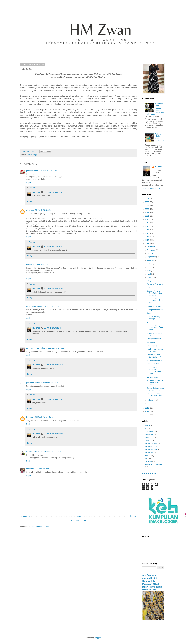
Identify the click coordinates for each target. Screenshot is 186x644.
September (152, 257)
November (151, 250)
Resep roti (149, 452)
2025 (147, 202)
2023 (147, 209)
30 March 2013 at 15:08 (53, 434)
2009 (147, 415)
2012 (147, 408)
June (149, 267)
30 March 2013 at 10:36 (52, 383)
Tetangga (150, 287)
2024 (147, 206)
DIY (146, 428)
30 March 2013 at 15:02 (53, 399)
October (151, 253)
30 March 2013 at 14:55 (53, 328)
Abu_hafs (30, 210)
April (149, 274)
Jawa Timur (149, 437)
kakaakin (30, 264)
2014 (147, 240)
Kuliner (147, 440)
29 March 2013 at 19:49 (44, 264)
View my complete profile (152, 188)
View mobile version (78, 521)
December (151, 246)
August (150, 260)
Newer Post (25, 516)
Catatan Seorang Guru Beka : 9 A (154, 356)
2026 (147, 199)
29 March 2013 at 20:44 (55, 348)
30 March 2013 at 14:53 (53, 288)
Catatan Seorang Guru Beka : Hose (155, 395)
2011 (147, 411)
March (150, 277)
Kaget (149, 313)
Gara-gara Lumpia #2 (155, 339)
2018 (147, 226)
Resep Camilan (151, 443)
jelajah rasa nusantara (153, 464)
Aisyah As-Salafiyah (35, 452)
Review (147, 456)
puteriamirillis (32, 171)
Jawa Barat (149, 434)
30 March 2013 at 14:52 (53, 247)
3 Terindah (151, 322)
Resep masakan (151, 449)
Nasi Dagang (152, 346)
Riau (146, 458)
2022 (147, 212)
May (149, 271)
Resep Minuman (151, 446)
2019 (147, 223)
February (151, 400)
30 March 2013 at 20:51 (53, 452)
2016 (147, 233)
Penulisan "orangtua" (155, 284)
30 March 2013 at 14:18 (44, 417)
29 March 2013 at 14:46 (48, 171)
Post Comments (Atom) (40, 527)
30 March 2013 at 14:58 (53, 365)
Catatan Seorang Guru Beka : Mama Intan (155, 301)
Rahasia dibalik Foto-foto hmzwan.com (159, 138)
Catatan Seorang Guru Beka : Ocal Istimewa (154, 293)
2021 (147, 216)
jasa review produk (34, 383)
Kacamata (151, 342)
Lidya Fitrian (31, 469)
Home (79, 516)
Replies (32, 188)
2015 (147, 237)
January (151, 404)
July (149, 264)
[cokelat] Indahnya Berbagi (154, 318)
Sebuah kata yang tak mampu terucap (155, 389)
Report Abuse (149, 473)
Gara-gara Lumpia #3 (155, 310)
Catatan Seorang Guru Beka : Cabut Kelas (155, 328)
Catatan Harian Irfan (35, 306)
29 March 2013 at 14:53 (44, 210)
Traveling (148, 461)
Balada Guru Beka (154, 306)
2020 (147, 219)
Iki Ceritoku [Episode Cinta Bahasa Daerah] (155, 383)
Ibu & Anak (149, 431)
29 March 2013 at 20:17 (53, 306)
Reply (28, 183)
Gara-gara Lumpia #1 (155, 360)
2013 (147, 244)
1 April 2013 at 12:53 (45, 469)
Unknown (30, 417)
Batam (147, 425)
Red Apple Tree (153, 364)
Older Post (132, 516)
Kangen (150, 281)
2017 (147, 230)
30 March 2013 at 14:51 (53, 192)
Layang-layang (153, 377)
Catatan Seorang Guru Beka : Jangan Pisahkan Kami (154, 370)
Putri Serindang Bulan (35, 348)
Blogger (98, 638)
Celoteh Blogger (32, 155)
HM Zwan (36, 192)
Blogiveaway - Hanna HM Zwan (155, 350)
